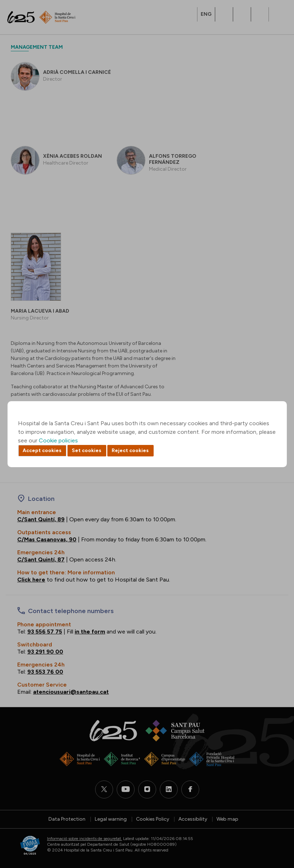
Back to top (276, 823)
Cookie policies (58, 440)
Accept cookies (42, 450)
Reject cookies (130, 450)
